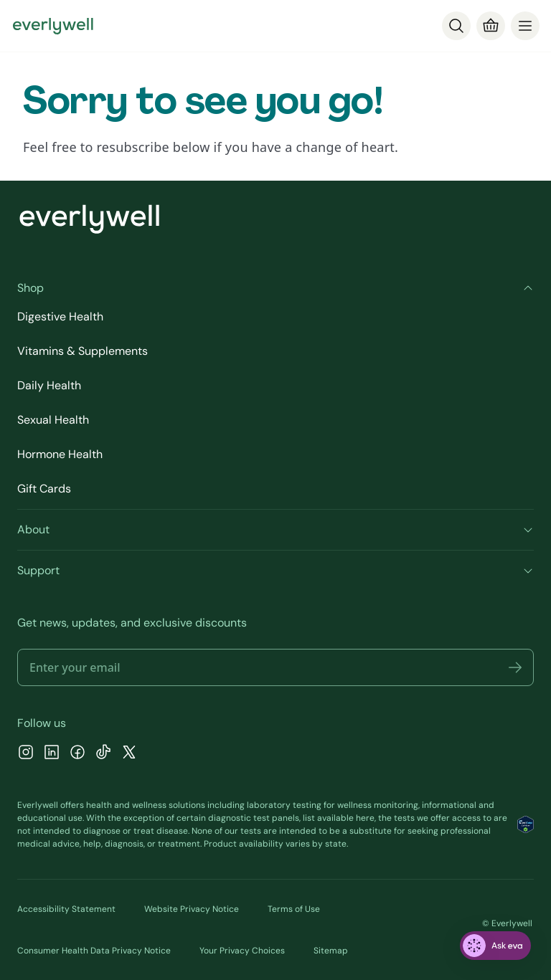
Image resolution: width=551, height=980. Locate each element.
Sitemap (331, 951)
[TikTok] (103, 754)
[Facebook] (77, 754)
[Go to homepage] (53, 26)
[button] (515, 667)
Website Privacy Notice (192, 909)
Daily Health (49, 385)
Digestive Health (60, 317)
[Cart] (491, 26)
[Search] (456, 26)
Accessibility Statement (66, 909)
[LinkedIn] (52, 754)
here (365, 818)
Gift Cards (44, 489)
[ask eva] (495, 946)
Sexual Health (53, 420)
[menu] (525, 26)
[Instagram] (26, 754)
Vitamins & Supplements (83, 351)
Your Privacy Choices (242, 951)
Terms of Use (294, 909)
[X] (129, 754)
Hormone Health (60, 454)
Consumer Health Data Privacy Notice (94, 951)
